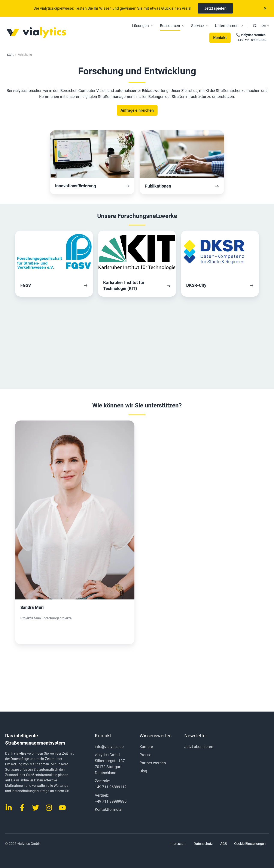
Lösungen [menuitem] (140, 26)
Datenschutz (203, 844)
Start (10, 55)
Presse (145, 755)
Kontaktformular (109, 809)
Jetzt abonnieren (199, 747)
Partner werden (153, 763)
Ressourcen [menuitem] (170, 26)
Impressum (178, 844)
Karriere (146, 747)
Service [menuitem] (197, 26)
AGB (224, 844)
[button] (255, 26)
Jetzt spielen (215, 8)
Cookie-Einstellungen (250, 844)
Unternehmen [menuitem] (227, 26)
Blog (143, 771)
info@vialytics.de (109, 747)
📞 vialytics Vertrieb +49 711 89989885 (251, 37)
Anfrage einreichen (137, 110)
